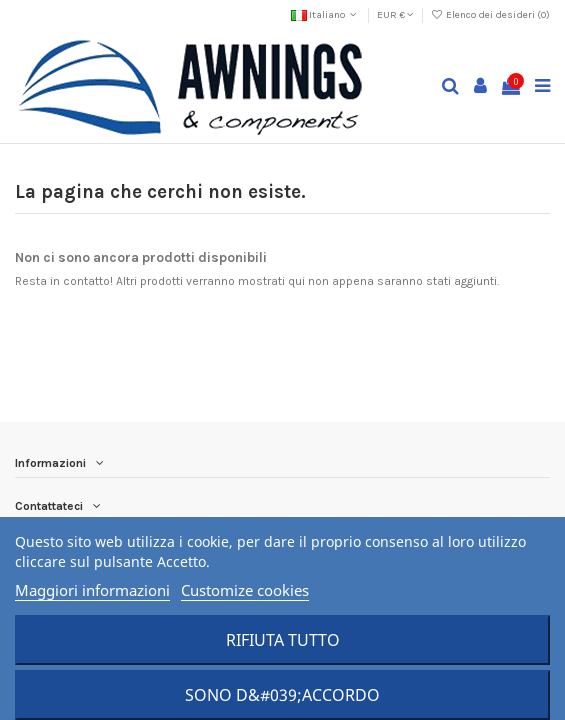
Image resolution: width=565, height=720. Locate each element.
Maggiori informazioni (92, 590)
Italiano (325, 15)
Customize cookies (245, 590)
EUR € (395, 15)
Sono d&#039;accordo (282, 695)
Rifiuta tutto (283, 640)
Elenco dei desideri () (490, 15)
